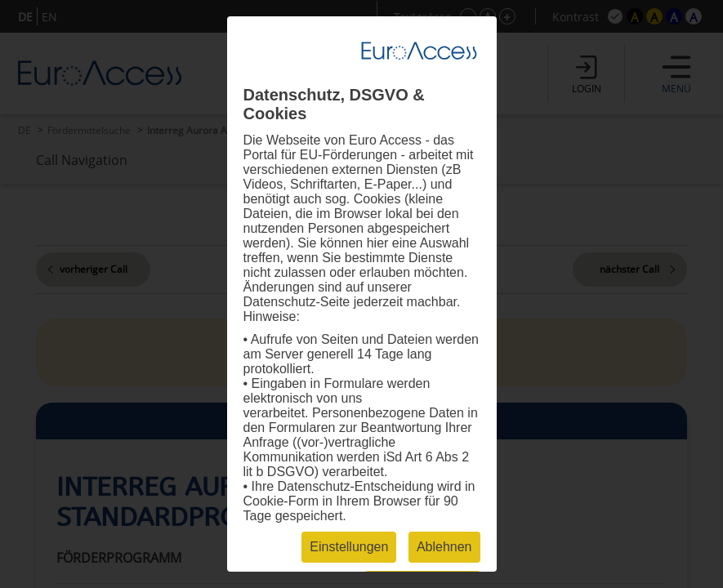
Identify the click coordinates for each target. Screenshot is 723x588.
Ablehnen (444, 547)
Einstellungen (349, 547)
